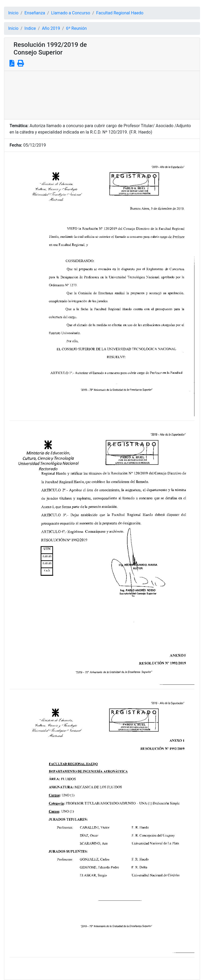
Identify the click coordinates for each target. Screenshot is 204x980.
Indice (30, 28)
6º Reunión (76, 28)
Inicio (13, 13)
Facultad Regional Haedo (120, 13)
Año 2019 (51, 28)
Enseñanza (35, 13)
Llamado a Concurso (71, 13)
